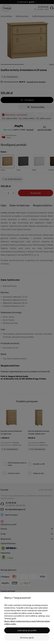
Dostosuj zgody (27, 638)
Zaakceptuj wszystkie (27, 630)
